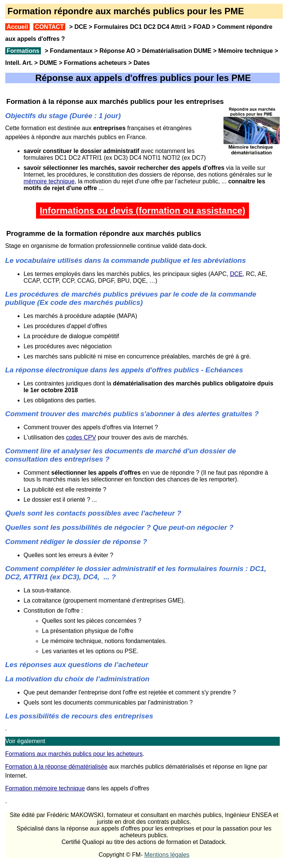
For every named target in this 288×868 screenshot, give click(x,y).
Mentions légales (167, 855)
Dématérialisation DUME (177, 51)
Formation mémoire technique (45, 788)
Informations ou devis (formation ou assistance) (142, 211)
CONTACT (49, 27)
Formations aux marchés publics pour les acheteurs (74, 754)
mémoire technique (49, 181)
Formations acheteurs (95, 63)
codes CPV (81, 437)
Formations (23, 51)
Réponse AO (117, 51)
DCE (81, 27)
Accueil (17, 27)
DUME (48, 63)
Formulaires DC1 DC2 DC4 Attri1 (140, 27)
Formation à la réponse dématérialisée (56, 767)
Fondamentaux (70, 51)
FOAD (202, 27)
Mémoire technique (246, 51)
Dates (142, 63)
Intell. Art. (19, 63)
